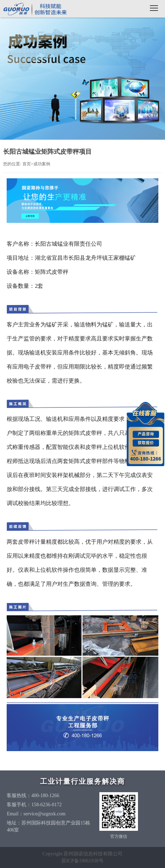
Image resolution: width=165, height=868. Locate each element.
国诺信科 (35, 10)
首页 (27, 164)
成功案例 (42, 164)
